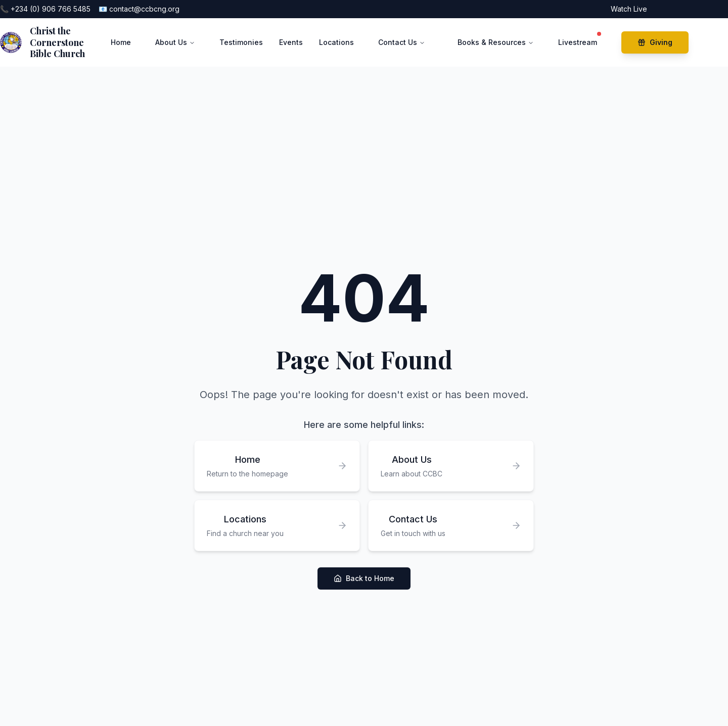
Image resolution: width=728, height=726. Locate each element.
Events (291, 42)
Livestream (578, 40)
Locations (336, 42)
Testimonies (241, 42)
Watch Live (629, 9)
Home (121, 42)
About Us (175, 42)
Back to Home (364, 578)
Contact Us (402, 42)
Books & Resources (496, 42)
